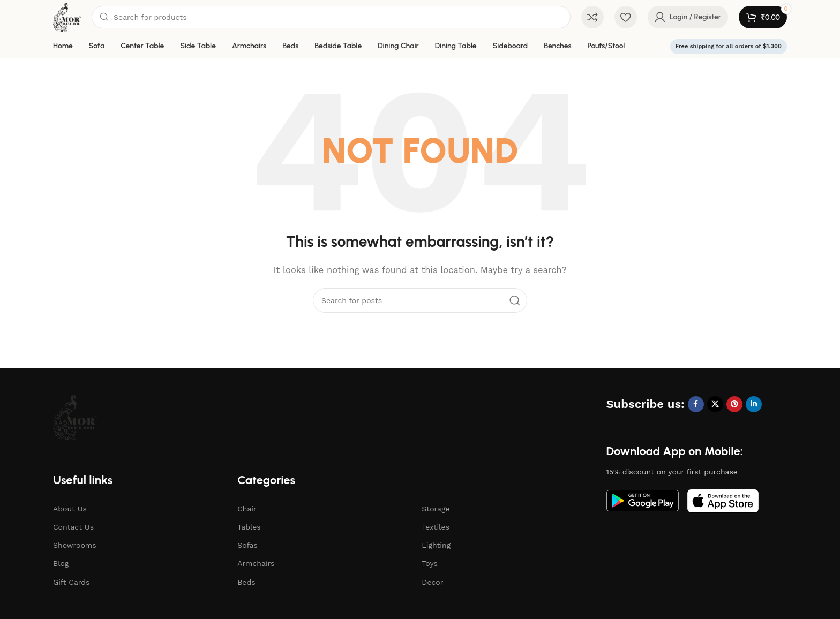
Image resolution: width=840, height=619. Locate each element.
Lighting (436, 545)
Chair (247, 509)
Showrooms (75, 545)
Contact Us (73, 527)
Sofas (247, 545)
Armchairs (256, 563)
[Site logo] (67, 17)
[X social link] (715, 404)
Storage (436, 509)
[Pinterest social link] (734, 404)
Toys (430, 563)
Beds (246, 582)
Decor (432, 582)
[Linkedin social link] (754, 404)
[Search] (331, 17)
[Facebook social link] (696, 404)
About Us (70, 509)
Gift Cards (71, 582)
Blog (61, 563)
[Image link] (75, 417)
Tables (249, 527)
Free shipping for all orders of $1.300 (729, 46)
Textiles (436, 527)
